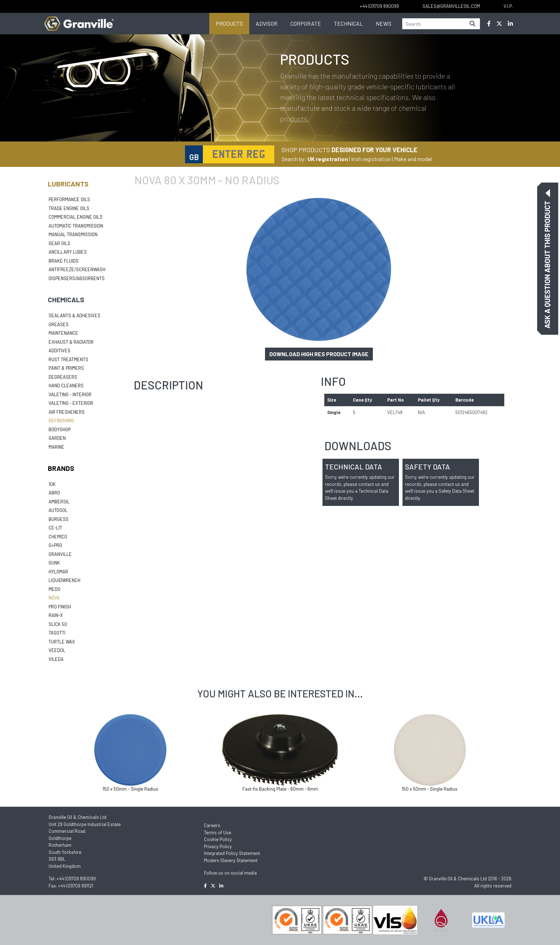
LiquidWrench (64, 580)
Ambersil (59, 502)
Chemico (58, 537)
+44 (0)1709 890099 (76, 879)
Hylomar (58, 572)
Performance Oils (69, 199)
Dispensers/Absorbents (77, 278)
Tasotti (57, 633)
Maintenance (63, 333)
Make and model (413, 159)
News (384, 23)
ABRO (54, 493)
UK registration (328, 159)
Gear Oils (59, 243)
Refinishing (61, 421)
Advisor (267, 23)
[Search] (434, 24)
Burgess (59, 519)
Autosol (58, 510)
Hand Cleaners (66, 386)
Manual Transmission (73, 234)
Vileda (56, 659)
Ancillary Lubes (68, 252)
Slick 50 (58, 624)
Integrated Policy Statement (232, 853)
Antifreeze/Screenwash (77, 269)
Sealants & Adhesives (74, 315)
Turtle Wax (62, 642)
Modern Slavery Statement (231, 860)
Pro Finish (60, 607)
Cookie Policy (218, 839)
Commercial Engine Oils (76, 217)
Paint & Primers (66, 368)
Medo (54, 589)
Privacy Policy (218, 846)
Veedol (57, 650)
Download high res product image (319, 354)
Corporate (306, 23)
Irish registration (371, 159)
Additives (59, 350)
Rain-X (56, 615)
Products (229, 23)
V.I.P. (508, 6)
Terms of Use (217, 832)
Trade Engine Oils (69, 208)
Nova (54, 598)
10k (52, 484)
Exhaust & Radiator (71, 342)
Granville (60, 554)
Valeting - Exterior (71, 403)
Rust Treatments (68, 359)
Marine (56, 447)
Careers (212, 825)
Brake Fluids (64, 261)
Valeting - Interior (70, 394)
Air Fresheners (67, 412)
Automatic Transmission (76, 226)
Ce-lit (55, 528)
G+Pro (55, 545)
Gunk (54, 563)
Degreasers (63, 377)
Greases (59, 324)
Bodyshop (60, 429)
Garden (57, 438)
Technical (348, 23)
